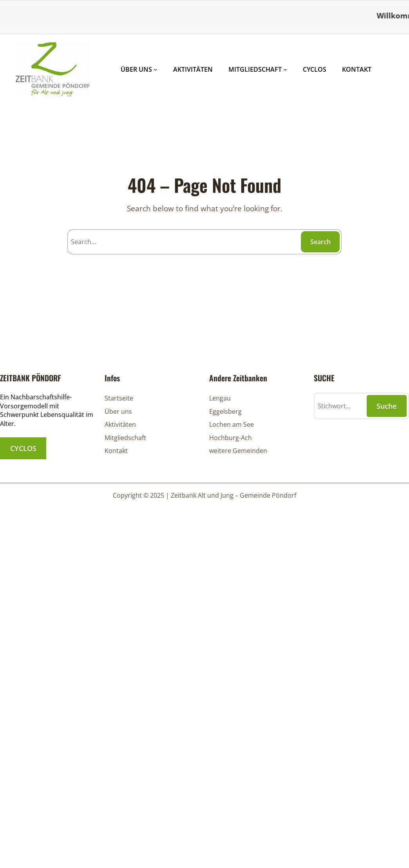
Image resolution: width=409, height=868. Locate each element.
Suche (386, 406)
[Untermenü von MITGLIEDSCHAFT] (285, 69)
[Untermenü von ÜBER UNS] (156, 69)
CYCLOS (23, 448)
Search (320, 242)
